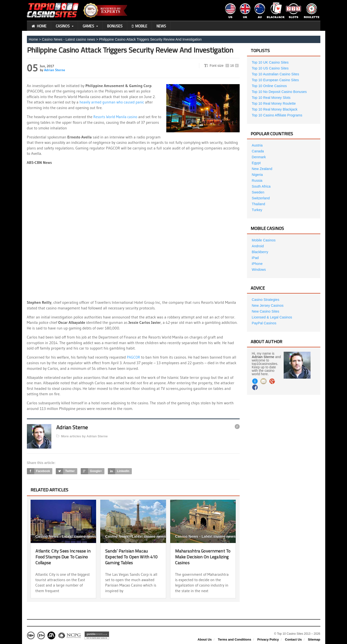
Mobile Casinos (264, 240)
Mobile (140, 26)
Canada (258, 151)
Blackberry (260, 252)
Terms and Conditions (235, 639)
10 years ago (150, 536)
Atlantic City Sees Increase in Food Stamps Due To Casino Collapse (63, 556)
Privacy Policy (268, 639)
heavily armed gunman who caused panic (114, 102)
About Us (205, 639)
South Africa (261, 186)
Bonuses (115, 26)
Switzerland (261, 198)
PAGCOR (134, 357)
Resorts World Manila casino (117, 117)
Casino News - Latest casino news (68, 39)
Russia (257, 181)
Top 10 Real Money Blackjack (274, 109)
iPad (255, 258)
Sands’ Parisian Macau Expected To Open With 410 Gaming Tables (129, 556)
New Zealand (262, 169)
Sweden (258, 192)
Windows (259, 270)
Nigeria (257, 175)
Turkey (257, 210)
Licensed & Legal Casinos (272, 317)
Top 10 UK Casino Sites (270, 62)
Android (258, 246)
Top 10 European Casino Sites (275, 80)
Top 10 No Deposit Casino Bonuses (279, 92)
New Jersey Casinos (268, 305)
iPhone (257, 264)
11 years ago (80, 536)
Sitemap (314, 639)
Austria (257, 145)
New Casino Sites (265, 311)
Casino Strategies (265, 300)
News (161, 26)
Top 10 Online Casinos (269, 86)
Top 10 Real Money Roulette (274, 103)
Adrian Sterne (54, 70)
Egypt (256, 163)
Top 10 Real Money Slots (271, 98)
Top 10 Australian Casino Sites (275, 74)
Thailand (258, 204)
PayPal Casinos (264, 323)
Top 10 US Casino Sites (270, 68)
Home (39, 26)
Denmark (259, 157)
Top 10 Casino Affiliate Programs (277, 115)
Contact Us (293, 639)
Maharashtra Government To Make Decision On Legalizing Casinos (202, 556)
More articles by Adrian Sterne (82, 436)
